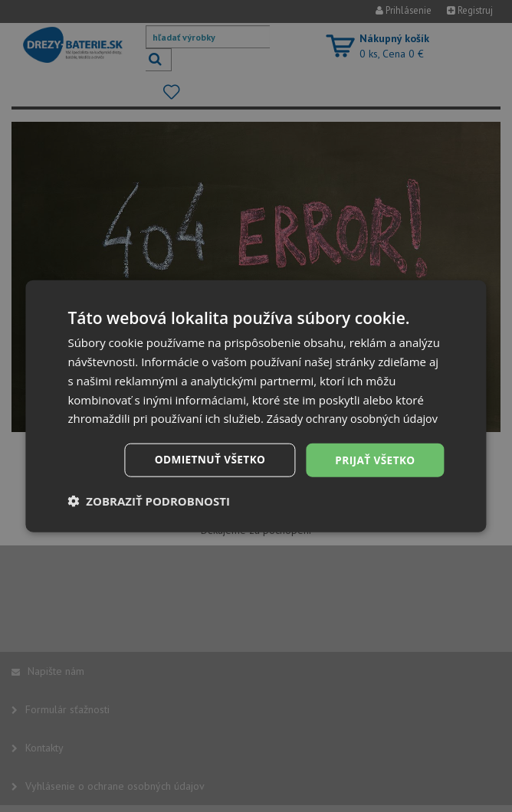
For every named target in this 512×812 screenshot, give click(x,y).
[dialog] (256, 406)
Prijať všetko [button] (374, 469)
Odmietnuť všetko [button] (207, 469)
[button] (149, 510)
